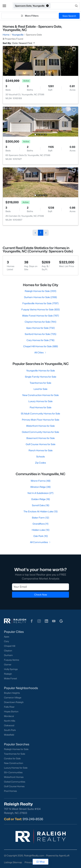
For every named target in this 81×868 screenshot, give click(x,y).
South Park (10, 730)
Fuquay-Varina (12, 660)
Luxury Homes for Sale (40, 401)
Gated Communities (15, 782)
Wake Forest (11, 678)
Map (40, 862)
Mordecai (9, 716)
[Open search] (65, 6)
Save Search (69, 16)
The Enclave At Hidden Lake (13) (41, 511)
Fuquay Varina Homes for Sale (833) (41, 309)
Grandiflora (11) (40, 524)
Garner (8, 665)
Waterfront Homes (14, 777)
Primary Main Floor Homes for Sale (41, 420)
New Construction (14, 763)
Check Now (41, 595)
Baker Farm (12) (40, 518)
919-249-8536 (33, 819)
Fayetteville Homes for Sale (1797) (40, 303)
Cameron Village (13, 698)
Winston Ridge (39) (40, 487)
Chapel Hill (10, 646)
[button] (4, 6)
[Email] (40, 587)
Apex (7, 637)
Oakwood (9, 725)
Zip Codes (40, 463)
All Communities (40, 542)
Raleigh (8, 674)
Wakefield (9, 735)
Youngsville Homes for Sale (41, 371)
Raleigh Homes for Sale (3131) (40, 291)
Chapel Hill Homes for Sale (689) (41, 346)
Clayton (8, 651)
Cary (6, 641)
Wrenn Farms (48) (41, 481)
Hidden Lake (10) (41, 530)
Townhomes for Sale (40, 383)
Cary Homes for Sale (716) (40, 340)
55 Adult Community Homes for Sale (40, 414)
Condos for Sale (12, 758)
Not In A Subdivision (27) (40, 493)
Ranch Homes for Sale (41, 450)
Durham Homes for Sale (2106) (40, 297)
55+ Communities (13, 772)
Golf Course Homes (14, 786)
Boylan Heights (12, 693)
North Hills (10, 721)
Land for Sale (40, 389)
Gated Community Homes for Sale (40, 432)
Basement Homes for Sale (41, 438)
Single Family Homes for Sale (41, 377)
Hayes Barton (11, 711)
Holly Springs (11, 669)
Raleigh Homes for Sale (16, 749)
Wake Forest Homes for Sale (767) (41, 316)
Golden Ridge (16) (41, 499)
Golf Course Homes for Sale (41, 444)
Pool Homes (10, 791)
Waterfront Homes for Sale (40, 426)
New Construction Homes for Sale (41, 395)
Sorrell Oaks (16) (41, 505)
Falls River (9, 707)
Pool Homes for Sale (41, 407)
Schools (40, 456)
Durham (8, 655)
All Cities (40, 352)
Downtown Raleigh (14, 702)
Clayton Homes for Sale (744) (40, 322)
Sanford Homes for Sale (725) (40, 334)
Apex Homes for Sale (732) (40, 328)
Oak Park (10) (41, 536)
